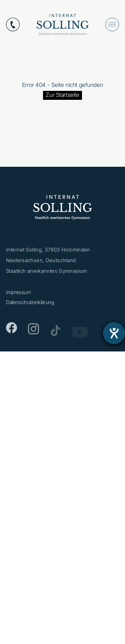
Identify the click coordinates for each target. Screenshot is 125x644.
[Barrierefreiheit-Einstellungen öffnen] (114, 333)
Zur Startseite (62, 95)
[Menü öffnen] (112, 24)
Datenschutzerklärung (30, 304)
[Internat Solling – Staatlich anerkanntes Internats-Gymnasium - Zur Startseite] (63, 26)
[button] (12, 632)
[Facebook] (11, 330)
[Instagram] (33, 332)
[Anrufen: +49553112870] (13, 24)
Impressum (18, 294)
